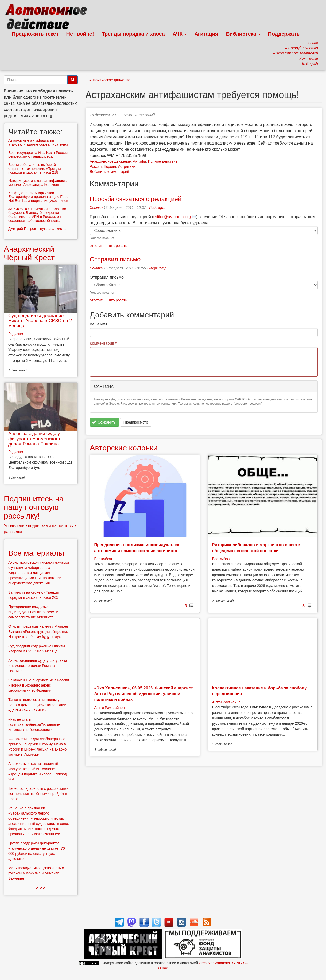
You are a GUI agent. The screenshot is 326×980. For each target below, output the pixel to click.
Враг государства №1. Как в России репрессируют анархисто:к (38, 154)
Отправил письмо (115, 259)
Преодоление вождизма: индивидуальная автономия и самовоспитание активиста (33, 612)
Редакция (157, 208)
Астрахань (127, 166)
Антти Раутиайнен (110, 708)
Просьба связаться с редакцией (136, 199)
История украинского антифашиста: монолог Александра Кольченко (38, 183)
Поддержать (284, 34)
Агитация (206, 34)
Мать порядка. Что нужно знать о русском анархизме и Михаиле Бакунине (36, 873)
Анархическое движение (110, 80)
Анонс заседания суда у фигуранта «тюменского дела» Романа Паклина (34, 439)
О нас (163, 968)
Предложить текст (35, 34)
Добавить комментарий (110, 172)
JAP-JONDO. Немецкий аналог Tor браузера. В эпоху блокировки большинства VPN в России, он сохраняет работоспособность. (37, 215)
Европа (110, 166)
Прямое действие (163, 161)
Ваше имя (99, 324)
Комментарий (103, 343)
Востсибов (103, 559)
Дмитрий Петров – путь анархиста (37, 229)
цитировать (118, 246)
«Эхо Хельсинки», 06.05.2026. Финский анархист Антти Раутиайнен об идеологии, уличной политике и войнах (144, 694)
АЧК (180, 34)
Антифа (139, 161)
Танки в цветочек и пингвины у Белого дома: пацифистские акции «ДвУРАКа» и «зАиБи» (37, 705)
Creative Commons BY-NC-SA (223, 963)
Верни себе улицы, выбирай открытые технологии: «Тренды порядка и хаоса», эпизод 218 (35, 169)
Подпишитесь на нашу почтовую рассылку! (34, 507)
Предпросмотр (136, 422)
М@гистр (158, 268)
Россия (96, 166)
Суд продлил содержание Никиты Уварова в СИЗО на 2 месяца (40, 321)
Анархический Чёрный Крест (29, 253)
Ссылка (96, 208)
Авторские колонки (124, 448)
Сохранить (104, 422)
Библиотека (243, 34)
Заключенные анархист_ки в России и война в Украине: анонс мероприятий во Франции (39, 685)
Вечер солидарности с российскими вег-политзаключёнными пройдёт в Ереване (38, 794)
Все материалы (36, 553)
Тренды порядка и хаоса (133, 34)
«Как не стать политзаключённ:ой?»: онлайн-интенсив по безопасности (34, 724)
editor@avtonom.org (172, 217)
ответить (97, 246)
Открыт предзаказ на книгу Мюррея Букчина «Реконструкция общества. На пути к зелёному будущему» (38, 632)
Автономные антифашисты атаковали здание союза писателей (38, 142)
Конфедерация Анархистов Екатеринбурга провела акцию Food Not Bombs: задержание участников (38, 197)
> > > (41, 888)
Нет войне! (80, 34)
